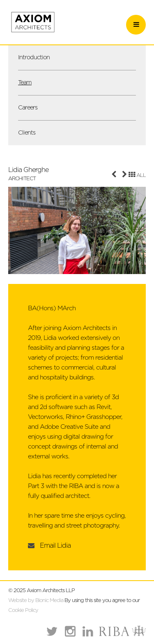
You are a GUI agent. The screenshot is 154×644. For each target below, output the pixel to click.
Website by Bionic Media (36, 601)
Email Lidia (55, 546)
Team (25, 83)
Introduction (34, 57)
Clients (27, 133)
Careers (28, 108)
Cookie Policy (23, 610)
